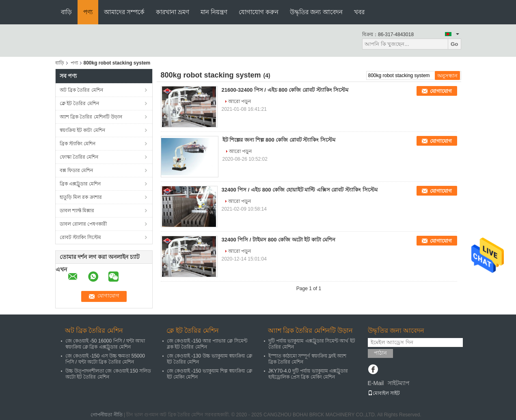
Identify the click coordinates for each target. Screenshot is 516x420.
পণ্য (88, 12)
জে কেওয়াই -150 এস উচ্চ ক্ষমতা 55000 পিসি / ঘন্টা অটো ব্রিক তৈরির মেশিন (105, 359)
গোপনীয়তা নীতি (106, 415)
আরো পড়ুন (240, 101)
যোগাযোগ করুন (259, 12)
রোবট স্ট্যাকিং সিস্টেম (81, 237)
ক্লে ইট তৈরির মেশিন (79, 103)
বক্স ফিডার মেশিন (77, 170)
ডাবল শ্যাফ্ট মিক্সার (77, 211)
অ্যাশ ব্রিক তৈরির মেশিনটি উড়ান (91, 117)
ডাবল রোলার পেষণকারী (83, 224)
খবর (359, 12)
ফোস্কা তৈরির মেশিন (79, 157)
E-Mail (376, 383)
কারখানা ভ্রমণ (173, 12)
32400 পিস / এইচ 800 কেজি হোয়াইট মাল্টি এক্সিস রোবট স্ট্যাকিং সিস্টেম (300, 190)
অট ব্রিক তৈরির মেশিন (81, 90)
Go (454, 44)
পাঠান (380, 353)
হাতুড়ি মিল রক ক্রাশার (81, 197)
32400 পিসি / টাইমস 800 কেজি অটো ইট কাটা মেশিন (279, 240)
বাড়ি (66, 12)
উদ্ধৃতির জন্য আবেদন (316, 12)
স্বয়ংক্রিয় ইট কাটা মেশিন (82, 130)
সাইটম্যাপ (399, 383)
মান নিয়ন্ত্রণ (214, 12)
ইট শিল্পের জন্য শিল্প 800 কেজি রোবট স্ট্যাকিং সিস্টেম (279, 140)
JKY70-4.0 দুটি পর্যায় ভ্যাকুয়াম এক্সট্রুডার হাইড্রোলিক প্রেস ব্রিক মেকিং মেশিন (308, 374)
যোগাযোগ (441, 91)
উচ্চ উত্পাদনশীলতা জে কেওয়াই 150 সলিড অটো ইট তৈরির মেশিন (108, 374)
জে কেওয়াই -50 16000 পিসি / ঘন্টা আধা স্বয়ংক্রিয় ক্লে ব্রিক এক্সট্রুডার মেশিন (105, 344)
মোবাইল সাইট (384, 393)
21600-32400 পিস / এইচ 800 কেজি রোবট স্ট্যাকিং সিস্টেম (285, 90)
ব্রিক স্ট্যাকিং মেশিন (78, 144)
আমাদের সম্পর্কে (124, 12)
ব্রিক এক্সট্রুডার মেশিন (80, 184)
